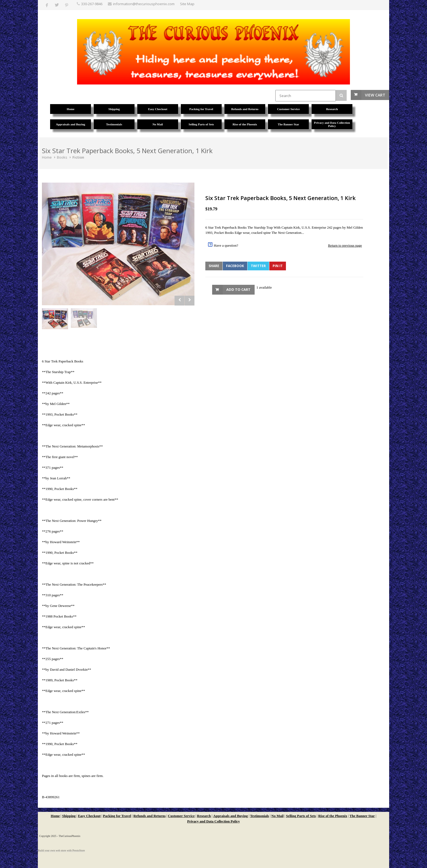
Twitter (258, 266)
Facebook (235, 266)
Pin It (278, 266)
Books (62, 157)
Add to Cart (238, 289)
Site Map (187, 4)
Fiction (78, 157)
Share (214, 266)
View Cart (375, 95)
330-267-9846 (92, 4)
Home (47, 157)
